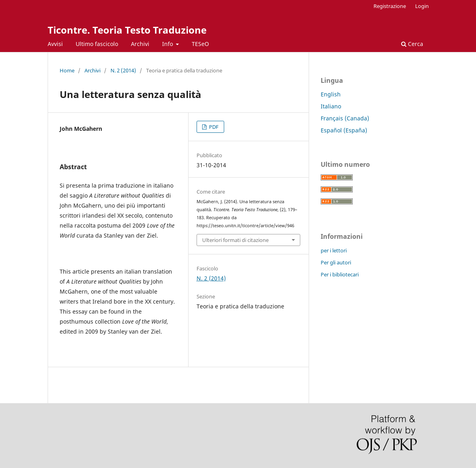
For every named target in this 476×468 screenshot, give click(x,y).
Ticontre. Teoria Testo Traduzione (127, 30)
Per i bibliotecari (340, 274)
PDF (213, 127)
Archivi (140, 44)
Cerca (412, 44)
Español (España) (344, 130)
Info (168, 44)
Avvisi (55, 44)
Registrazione (390, 6)
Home (67, 70)
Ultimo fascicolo (97, 44)
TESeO (200, 44)
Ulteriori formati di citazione (235, 240)
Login (422, 6)
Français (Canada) (345, 118)
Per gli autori (336, 262)
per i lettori (334, 250)
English (331, 94)
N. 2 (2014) (123, 70)
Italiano (331, 106)
